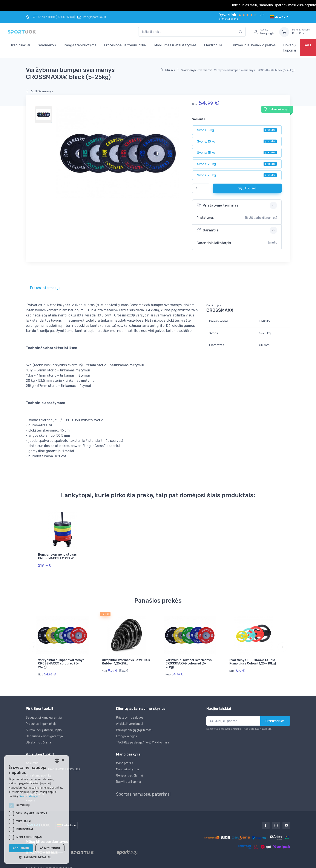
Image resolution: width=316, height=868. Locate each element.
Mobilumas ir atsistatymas (175, 45)
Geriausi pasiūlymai (129, 769)
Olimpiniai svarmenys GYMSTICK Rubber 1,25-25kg (126, 658)
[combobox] (192, 32)
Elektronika (213, 45)
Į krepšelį (247, 188)
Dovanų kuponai (290, 48)
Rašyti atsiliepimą (129, 775)
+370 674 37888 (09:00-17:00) (50, 17)
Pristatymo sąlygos (130, 711)
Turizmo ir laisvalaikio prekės (253, 45)
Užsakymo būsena (38, 736)
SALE (308, 45)
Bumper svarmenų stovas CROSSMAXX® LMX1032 (57, 556)
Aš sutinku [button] (21, 848)
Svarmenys (47, 45)
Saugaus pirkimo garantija (44, 711)
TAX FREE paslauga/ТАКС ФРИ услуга (143, 736)
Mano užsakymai (127, 763)
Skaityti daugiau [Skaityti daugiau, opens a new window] (29, 796)
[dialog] (37, 809)
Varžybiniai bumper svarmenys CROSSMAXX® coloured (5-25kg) (61, 660)
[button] (37, 857)
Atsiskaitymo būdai (130, 717)
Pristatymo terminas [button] (218, 205)
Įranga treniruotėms (80, 45)
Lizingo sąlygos (127, 730)
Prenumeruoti (275, 714)
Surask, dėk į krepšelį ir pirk (44, 723)
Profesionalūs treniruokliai (125, 45)
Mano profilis (125, 757)
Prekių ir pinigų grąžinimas (134, 723)
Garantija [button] (208, 230)
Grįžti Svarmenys (39, 91)
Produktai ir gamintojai (41, 717)
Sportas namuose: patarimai (143, 788)
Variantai (199, 119)
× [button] (63, 760)
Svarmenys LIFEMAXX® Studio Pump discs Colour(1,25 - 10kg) (253, 658)
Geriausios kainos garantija (44, 730)
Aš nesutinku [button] (50, 848)
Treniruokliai (20, 45)
